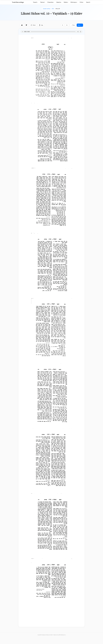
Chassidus (51, 2)
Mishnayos (74, 2)
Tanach (35, 2)
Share (33, 25)
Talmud (43, 2)
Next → (80, 25)
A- (63, 25)
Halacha (59, 2)
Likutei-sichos (47, 9)
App (41, 25)
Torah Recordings (18, 2)
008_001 (58, 9)
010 (53, 9)
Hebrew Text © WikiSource (59, 635)
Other (82, 2)
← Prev (73, 25)
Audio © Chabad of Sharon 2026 (45, 635)
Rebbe (66, 2)
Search (88, 2)
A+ (67, 25)
